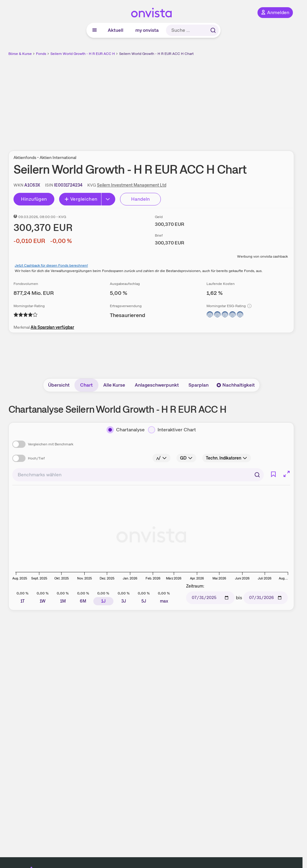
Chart (86, 385)
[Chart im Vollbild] (287, 474)
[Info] (249, 306)
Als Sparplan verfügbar (52, 327)
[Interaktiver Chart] (172, 430)
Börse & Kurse (20, 54)
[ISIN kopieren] (68, 185)
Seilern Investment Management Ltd (132, 185)
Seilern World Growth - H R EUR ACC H (83, 54)
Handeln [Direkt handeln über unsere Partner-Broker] (141, 199)
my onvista (147, 30)
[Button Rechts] (108, 199)
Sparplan (199, 385)
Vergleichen (81, 199)
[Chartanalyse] (126, 430)
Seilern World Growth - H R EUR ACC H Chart (156, 54)
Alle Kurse (114, 385)
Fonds (41, 54)
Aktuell (116, 30)
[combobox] (138, 475)
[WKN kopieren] (32, 185)
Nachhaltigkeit (236, 385)
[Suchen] (257, 475)
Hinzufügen (34, 199)
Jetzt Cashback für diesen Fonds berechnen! (51, 265)
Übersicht (59, 385)
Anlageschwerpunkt (157, 385)
